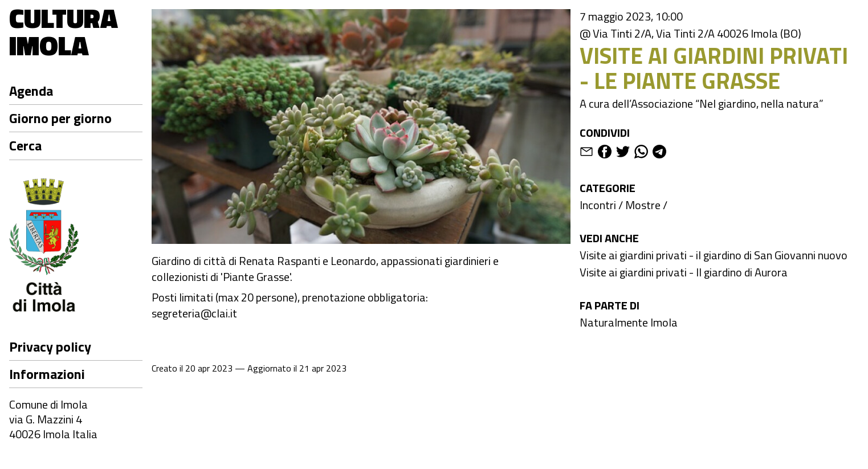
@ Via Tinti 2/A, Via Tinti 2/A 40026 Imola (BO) (690, 34)
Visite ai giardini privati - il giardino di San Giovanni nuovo (714, 255)
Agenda (31, 91)
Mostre (643, 205)
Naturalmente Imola (629, 322)
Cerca (25, 145)
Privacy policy (50, 346)
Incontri (598, 205)
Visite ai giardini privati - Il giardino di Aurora (684, 272)
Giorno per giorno (60, 118)
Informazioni (47, 374)
